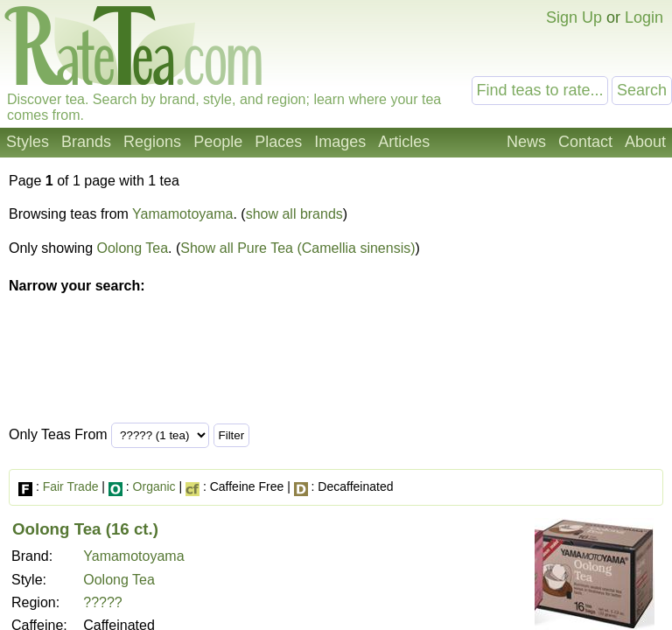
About (645, 142)
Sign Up (574, 17)
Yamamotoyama (182, 214)
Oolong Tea (133, 248)
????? (103, 602)
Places (278, 142)
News (526, 142)
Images (340, 142)
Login (644, 17)
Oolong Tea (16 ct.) (85, 529)
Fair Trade (71, 486)
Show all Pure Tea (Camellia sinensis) (297, 248)
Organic (154, 486)
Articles (404, 142)
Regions (152, 142)
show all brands (294, 214)
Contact (585, 142)
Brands (86, 142)
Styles (28, 142)
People (218, 142)
